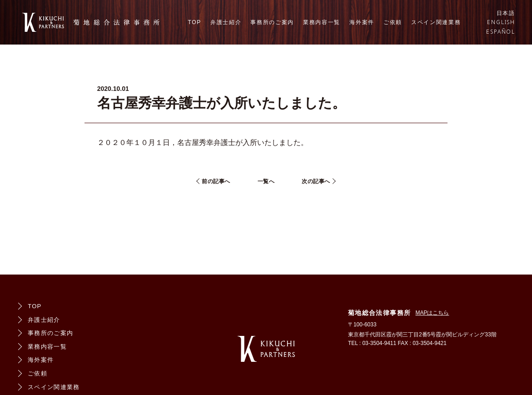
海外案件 (362, 22)
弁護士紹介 (226, 22)
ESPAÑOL (501, 32)
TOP (194, 22)
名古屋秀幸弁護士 (206, 142)
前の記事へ (216, 181)
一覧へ (266, 181)
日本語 (506, 13)
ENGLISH (501, 22)
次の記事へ (316, 181)
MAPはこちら (432, 313)
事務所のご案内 (272, 22)
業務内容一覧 (322, 22)
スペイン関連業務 (436, 22)
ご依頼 (393, 22)
